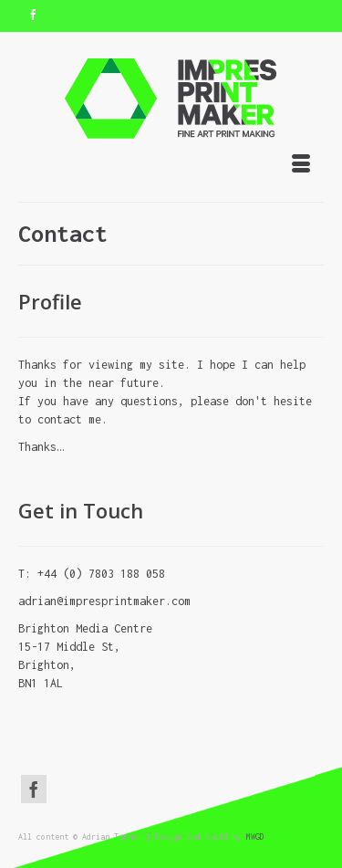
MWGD (255, 837)
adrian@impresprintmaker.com (104, 601)
